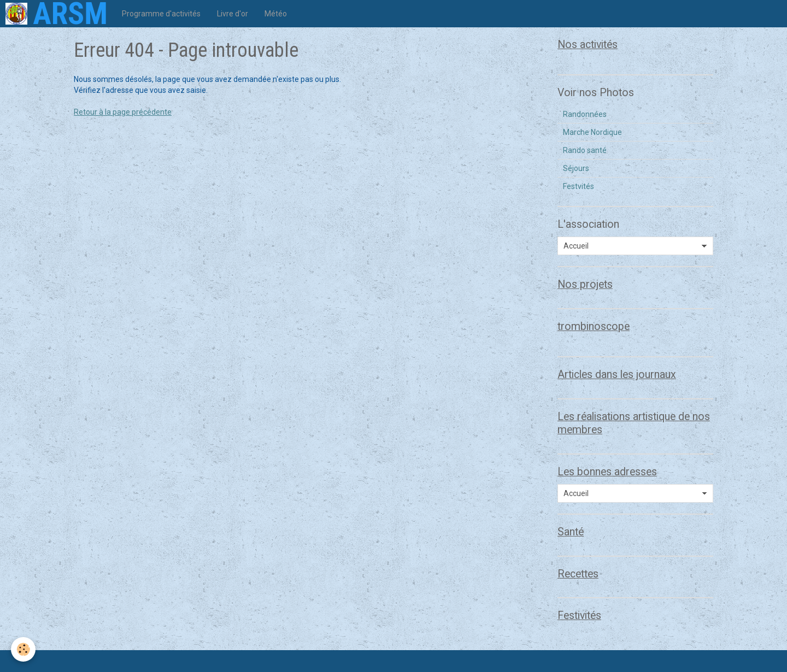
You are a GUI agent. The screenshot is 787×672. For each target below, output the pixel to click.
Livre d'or (233, 14)
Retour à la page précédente (123, 112)
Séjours (576, 168)
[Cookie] (23, 649)
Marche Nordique (592, 132)
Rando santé (585, 150)
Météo (276, 14)
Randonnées (585, 114)
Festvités (578, 186)
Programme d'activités (161, 14)
